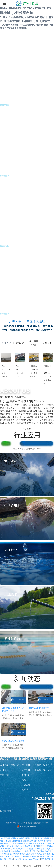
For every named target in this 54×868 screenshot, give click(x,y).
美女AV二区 (9, 856)
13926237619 (43, 798)
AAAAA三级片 (35, 859)
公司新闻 (37, 765)
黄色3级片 (41, 843)
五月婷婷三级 (17, 846)
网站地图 (19, 841)
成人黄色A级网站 (16, 843)
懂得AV (41, 846)
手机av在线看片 (32, 856)
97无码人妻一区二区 (30, 851)
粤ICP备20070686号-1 (27, 827)
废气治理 (26, 770)
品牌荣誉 (4, 775)
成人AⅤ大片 (14, 854)
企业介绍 (4, 765)
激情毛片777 (21, 849)
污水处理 (26, 765)
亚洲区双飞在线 (9, 849)
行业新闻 (37, 770)
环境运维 (26, 785)
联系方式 (48, 765)
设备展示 (26, 790)
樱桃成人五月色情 (27, 854)
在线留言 (48, 770)
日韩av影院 (4, 854)
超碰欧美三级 (28, 841)
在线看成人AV (20, 856)
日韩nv (8, 846)
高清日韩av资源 (30, 843)
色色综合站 (17, 851)
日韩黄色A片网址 (33, 849)
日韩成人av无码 (45, 851)
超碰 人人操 (45, 849)
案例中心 (15, 765)
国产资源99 (38, 841)
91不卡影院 (9, 859)
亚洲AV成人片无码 (21, 859)
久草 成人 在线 (40, 854)
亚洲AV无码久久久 (30, 846)
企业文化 (4, 770)
